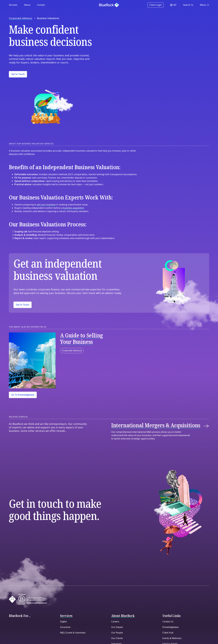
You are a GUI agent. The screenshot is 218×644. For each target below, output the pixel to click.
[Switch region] (173, 5)
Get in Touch (18, 74)
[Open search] (188, 5)
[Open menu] (205, 5)
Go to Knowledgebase (23, 395)
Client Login (156, 5)
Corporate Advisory (72, 351)
